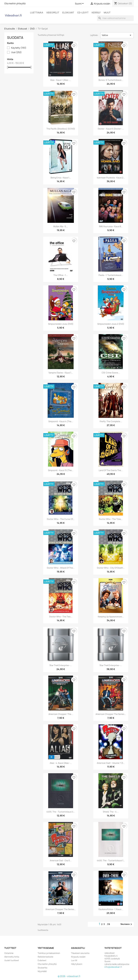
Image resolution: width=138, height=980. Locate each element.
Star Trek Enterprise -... (61, 665)
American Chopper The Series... (61, 909)
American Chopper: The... (61, 714)
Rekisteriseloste (45, 957)
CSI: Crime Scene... (111, 373)
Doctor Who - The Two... (61, 617)
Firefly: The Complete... (111, 421)
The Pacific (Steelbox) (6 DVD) (61, 129)
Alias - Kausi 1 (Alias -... (61, 80)
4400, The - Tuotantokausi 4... (61, 812)
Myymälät (42, 971)
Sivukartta (42, 968)
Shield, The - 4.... (111, 812)
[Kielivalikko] (80, 4)
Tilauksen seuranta (80, 953)
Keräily (96, 13)
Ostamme (9, 953)
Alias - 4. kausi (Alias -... (61, 763)
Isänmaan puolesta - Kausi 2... (111, 178)
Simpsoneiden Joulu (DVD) (61, 324)
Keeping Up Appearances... (111, 617)
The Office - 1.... (61, 275)
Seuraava (127, 924)
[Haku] (115, 18)
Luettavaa (37, 13)
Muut (107, 13)
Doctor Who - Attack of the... (61, 568)
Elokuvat (68, 13)
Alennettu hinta (12, 957)
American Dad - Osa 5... (61, 860)
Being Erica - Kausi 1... (61, 178)
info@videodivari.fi (113, 967)
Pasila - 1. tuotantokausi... (111, 275)
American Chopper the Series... (111, 714)
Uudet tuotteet (12, 960)
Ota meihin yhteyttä (15, 3)
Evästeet (42, 960)
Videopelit (53, 13)
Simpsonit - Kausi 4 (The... (61, 421)
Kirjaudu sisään (78, 957)
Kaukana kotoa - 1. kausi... (111, 909)
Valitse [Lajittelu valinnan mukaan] (117, 35)
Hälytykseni (77, 964)
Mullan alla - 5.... (61, 226)
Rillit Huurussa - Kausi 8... (111, 226)
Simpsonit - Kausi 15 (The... (61, 470)
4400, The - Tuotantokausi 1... (111, 860)
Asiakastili (78, 948)
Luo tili (74, 960)
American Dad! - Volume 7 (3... (111, 763)
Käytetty (19, 48)
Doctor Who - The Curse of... (61, 519)
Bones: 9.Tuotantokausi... (111, 80)
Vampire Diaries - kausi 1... (61, 373)
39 (109, 924)
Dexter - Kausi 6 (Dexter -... (111, 129)
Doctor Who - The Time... (111, 519)
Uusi (16, 52)
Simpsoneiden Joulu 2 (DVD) (111, 324)
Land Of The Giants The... (111, 470)
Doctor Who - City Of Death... (111, 568)
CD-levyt (83, 13)
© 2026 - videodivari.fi (69, 976)
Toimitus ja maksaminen (49, 953)
